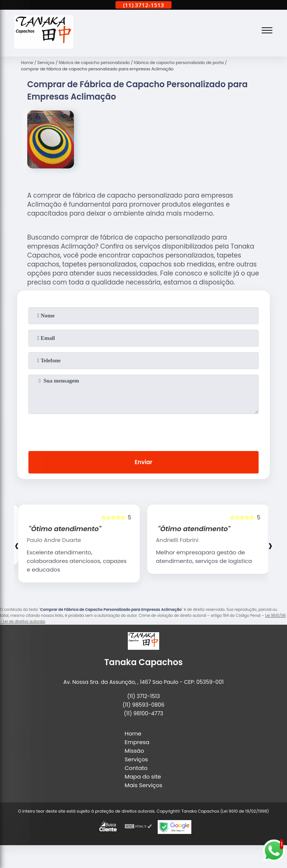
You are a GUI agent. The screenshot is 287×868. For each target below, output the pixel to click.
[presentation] (143, 431)
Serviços (136, 759)
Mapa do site (143, 776)
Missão (135, 751)
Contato (136, 768)
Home (133, 733)
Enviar (143, 462)
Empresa (137, 742)
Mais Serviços (144, 785)
